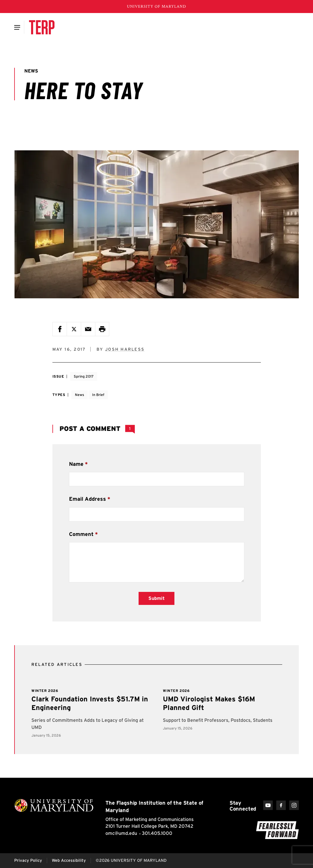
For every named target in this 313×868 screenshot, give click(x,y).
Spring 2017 (84, 376)
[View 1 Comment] (130, 429)
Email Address (88, 499)
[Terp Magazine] (42, 27)
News (80, 395)
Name (76, 464)
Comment (81, 534)
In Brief (98, 395)
